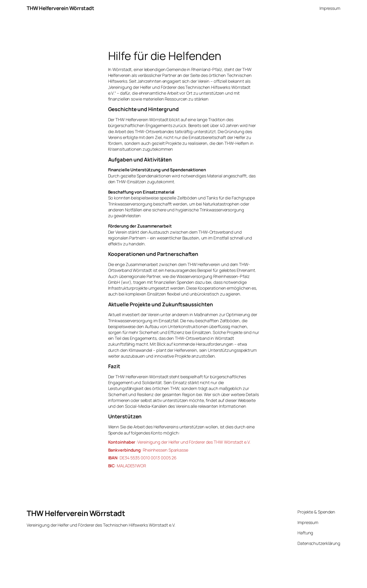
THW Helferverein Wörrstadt (60, 8)
